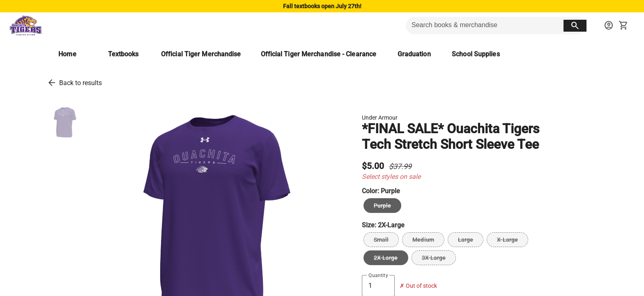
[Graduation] (414, 54)
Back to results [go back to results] (80, 83)
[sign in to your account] (609, 25)
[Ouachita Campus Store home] (26, 25)
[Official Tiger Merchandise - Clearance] (319, 54)
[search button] (575, 26)
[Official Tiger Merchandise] (201, 54)
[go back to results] (52, 83)
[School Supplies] (476, 54)
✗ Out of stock (418, 286)
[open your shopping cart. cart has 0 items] (623, 25)
